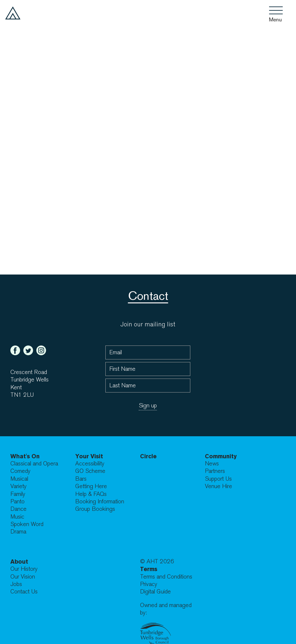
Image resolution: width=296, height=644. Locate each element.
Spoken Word (27, 524)
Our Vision (23, 577)
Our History (24, 569)
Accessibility (90, 464)
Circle (148, 456)
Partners (215, 471)
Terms (149, 569)
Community (221, 456)
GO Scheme (90, 471)
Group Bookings (95, 509)
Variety (18, 486)
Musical (19, 479)
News (212, 464)
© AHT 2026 (157, 562)
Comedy (20, 471)
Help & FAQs (91, 494)
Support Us (218, 479)
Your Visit (89, 456)
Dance (18, 509)
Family (18, 494)
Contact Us (24, 592)
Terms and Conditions (166, 577)
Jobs (16, 584)
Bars (81, 479)
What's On (25, 456)
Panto (18, 502)
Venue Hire (219, 486)
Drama (18, 532)
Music (17, 517)
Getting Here (91, 486)
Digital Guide (155, 592)
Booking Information (100, 502)
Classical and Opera (34, 464)
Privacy (149, 584)
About (19, 562)
